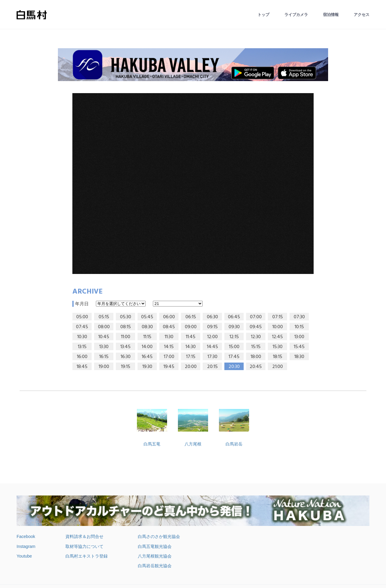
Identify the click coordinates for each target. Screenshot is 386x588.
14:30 (191, 347)
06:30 (212, 317)
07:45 (82, 327)
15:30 (278, 347)
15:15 (256, 347)
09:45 (256, 327)
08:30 (147, 327)
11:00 (126, 337)
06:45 (234, 317)
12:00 (212, 337)
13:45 (125, 347)
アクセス (362, 15)
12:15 (234, 337)
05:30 (126, 317)
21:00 (278, 367)
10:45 (104, 337)
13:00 (299, 337)
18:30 (299, 357)
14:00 (147, 347)
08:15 (126, 327)
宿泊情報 (331, 15)
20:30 (234, 367)
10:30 (82, 337)
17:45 (234, 357)
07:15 (278, 317)
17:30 (212, 357)
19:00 (104, 367)
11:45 (191, 337)
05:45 (147, 317)
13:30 (104, 347)
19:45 (169, 367)
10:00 (278, 327)
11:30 (169, 337)
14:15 (169, 347)
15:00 (234, 347)
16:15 (104, 357)
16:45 (147, 357)
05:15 (104, 317)
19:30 (147, 367)
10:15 (299, 327)
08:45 (169, 327)
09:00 (191, 327)
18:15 (278, 357)
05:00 (82, 317)
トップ (263, 15)
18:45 (82, 367)
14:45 (212, 347)
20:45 (256, 367)
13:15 (82, 347)
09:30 (234, 327)
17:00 (169, 357)
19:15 (126, 367)
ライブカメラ (296, 15)
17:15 (191, 357)
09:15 (212, 327)
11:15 (147, 337)
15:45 (299, 347)
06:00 (169, 317)
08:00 (104, 327)
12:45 (277, 337)
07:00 (256, 317)
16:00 (82, 357)
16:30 (126, 357)
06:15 (191, 317)
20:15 (212, 367)
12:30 (256, 337)
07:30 (299, 317)
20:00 (191, 367)
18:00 (256, 357)
